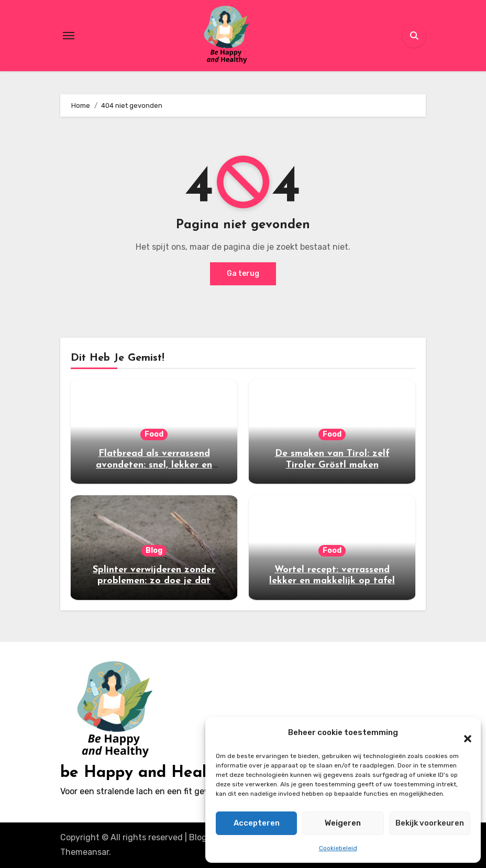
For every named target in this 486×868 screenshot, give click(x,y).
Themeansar (85, 852)
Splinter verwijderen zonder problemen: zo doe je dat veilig (154, 581)
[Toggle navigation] (69, 36)
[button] (462, 733)
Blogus (203, 837)
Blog (154, 550)
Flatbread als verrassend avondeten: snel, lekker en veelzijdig (154, 465)
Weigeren (343, 823)
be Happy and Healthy (145, 773)
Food (154, 434)
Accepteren (257, 823)
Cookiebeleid (338, 848)
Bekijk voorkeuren (430, 823)
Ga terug (243, 274)
